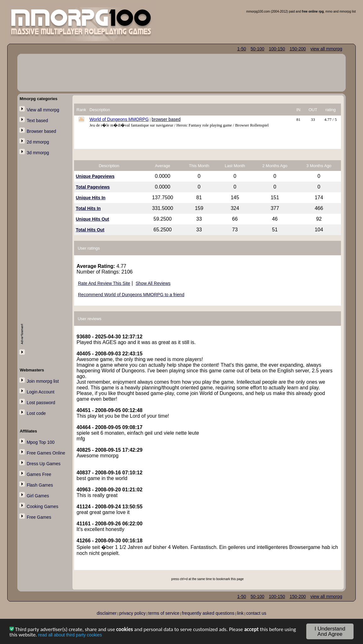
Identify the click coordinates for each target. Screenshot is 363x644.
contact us (256, 613)
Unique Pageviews (95, 176)
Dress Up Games (44, 464)
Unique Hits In (91, 198)
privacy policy (132, 613)
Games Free (39, 474)
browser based (166, 119)
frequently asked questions (208, 613)
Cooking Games (43, 506)
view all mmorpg (326, 49)
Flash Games (40, 485)
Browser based (41, 131)
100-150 (277, 49)
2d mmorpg (38, 142)
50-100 (257, 49)
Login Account (41, 392)
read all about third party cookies (70, 636)
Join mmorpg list (43, 381)
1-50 (242, 49)
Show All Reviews (153, 283)
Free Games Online (46, 453)
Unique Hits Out (93, 219)
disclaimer (107, 613)
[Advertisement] (46, 260)
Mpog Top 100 (41, 442)
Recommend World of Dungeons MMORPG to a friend (131, 295)
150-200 (298, 49)
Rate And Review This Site (104, 283)
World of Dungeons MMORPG (119, 119)
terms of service (164, 613)
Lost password (41, 403)
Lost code (36, 413)
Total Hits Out (90, 230)
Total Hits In (88, 208)
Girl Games (38, 496)
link (240, 613)
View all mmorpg (43, 110)
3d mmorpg (38, 153)
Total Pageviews (93, 187)
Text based (37, 121)
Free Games (39, 517)
